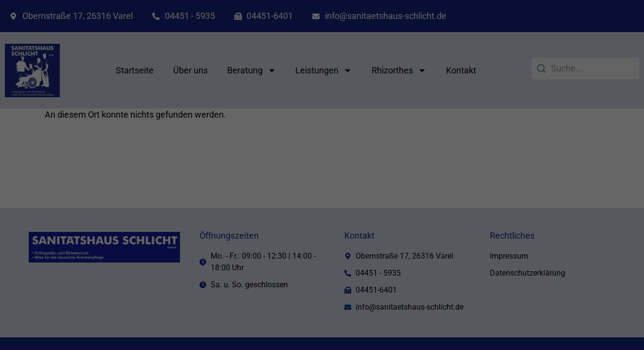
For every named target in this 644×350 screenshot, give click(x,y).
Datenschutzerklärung (176, 190)
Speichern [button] (415, 222)
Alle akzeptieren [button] (229, 222)
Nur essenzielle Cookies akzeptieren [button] (322, 251)
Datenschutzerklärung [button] (326, 303)
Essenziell (355, 71)
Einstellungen (180, 200)
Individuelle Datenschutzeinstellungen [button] (322, 280)
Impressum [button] (369, 303)
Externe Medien (363, 121)
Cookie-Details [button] (278, 303)
